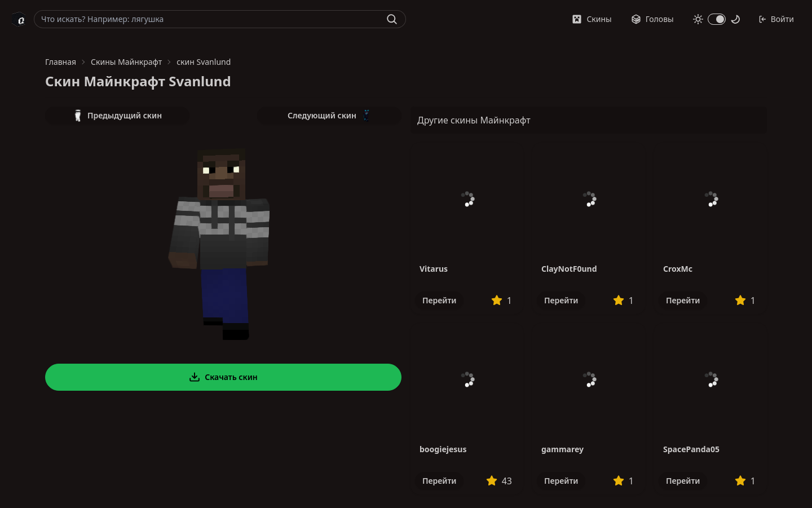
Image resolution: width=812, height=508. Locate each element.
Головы (652, 19)
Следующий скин (329, 116)
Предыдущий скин (117, 116)
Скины (592, 19)
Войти (776, 19)
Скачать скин (223, 377)
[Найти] (392, 19)
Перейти (439, 300)
